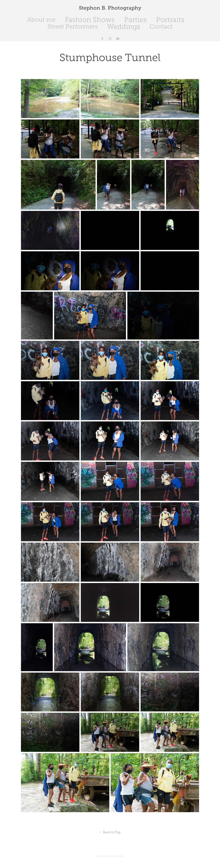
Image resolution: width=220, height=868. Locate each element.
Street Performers (73, 27)
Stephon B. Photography (110, 8)
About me (41, 20)
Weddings (124, 27)
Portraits (170, 20)
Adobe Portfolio (116, 856)
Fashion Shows (90, 20)
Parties (135, 20)
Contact (161, 27)
